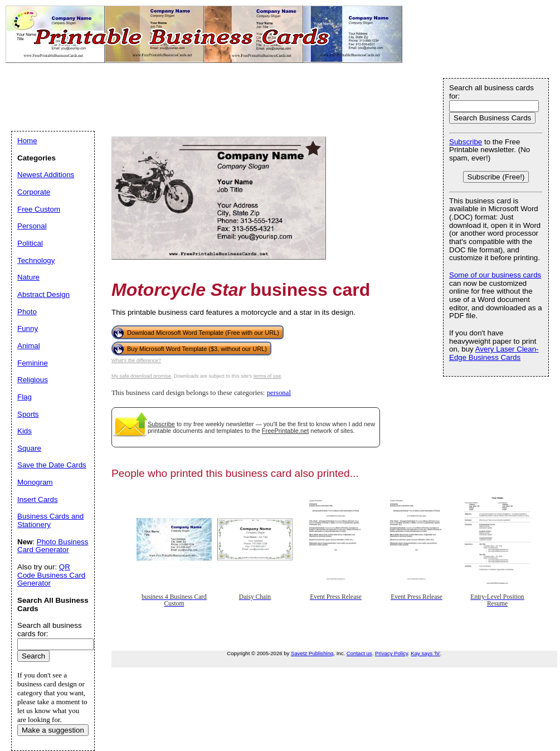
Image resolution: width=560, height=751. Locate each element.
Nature (28, 277)
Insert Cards (38, 499)
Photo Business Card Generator (53, 546)
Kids (25, 431)
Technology (36, 260)
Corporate (34, 192)
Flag (25, 397)
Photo (27, 312)
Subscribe (161, 424)
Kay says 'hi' (425, 653)
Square (29, 448)
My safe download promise (141, 376)
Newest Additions (46, 175)
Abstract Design (43, 294)
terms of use (267, 376)
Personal (32, 226)
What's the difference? (136, 360)
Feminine (33, 363)
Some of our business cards (495, 275)
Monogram (35, 482)
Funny (28, 328)
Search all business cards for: (491, 92)
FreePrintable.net (285, 431)
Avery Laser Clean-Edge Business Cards (494, 353)
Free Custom (39, 209)
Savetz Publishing (312, 653)
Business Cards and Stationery (50, 520)
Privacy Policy (391, 653)
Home (27, 141)
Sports (28, 414)
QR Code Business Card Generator (51, 575)
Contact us (359, 653)
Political (30, 243)
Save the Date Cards (52, 465)
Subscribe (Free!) (496, 177)
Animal (29, 346)
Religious (33, 380)
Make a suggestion (53, 730)
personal (279, 393)
